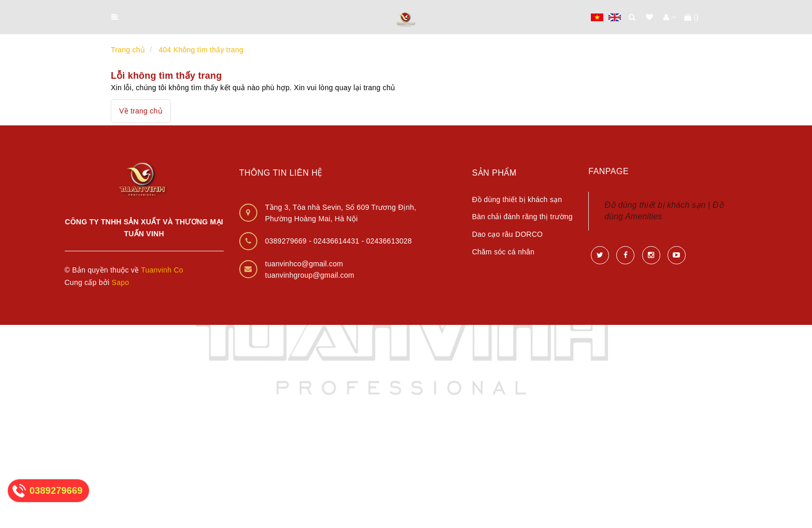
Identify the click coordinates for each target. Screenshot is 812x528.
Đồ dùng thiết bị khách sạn (517, 199)
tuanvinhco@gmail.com (304, 264)
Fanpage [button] (608, 171)
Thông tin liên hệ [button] (281, 173)
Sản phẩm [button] (494, 173)
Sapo (121, 282)
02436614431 (337, 241)
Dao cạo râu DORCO (507, 234)
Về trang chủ (141, 111)
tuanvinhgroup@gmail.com (310, 275)
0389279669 (287, 241)
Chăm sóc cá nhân (503, 252)
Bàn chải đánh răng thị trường (522, 217)
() (691, 17)
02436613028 (389, 241)
